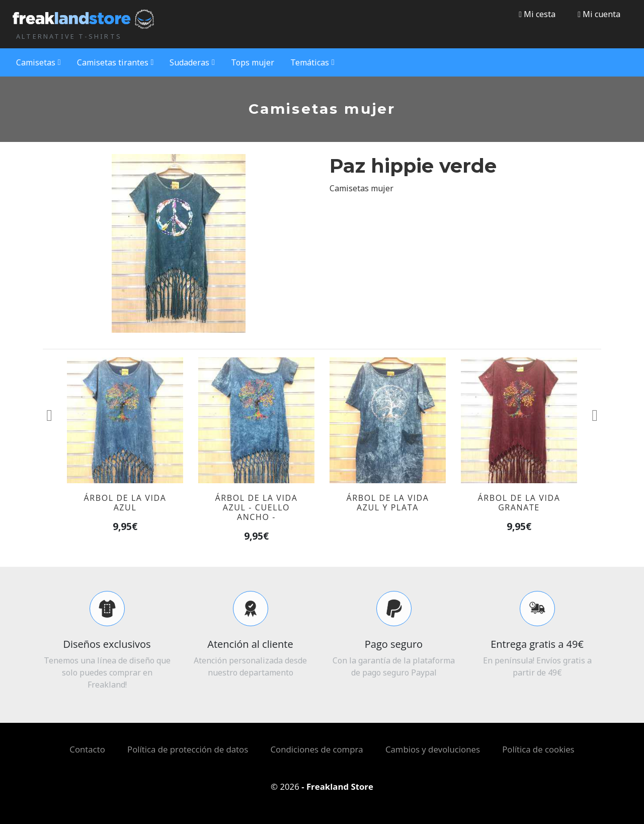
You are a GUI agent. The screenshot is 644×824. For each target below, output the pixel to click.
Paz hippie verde (413, 166)
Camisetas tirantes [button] (115, 62)
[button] (599, 14)
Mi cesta (537, 14)
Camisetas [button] (38, 62)
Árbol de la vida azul (125, 503)
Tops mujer (253, 62)
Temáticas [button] (312, 62)
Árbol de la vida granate (519, 503)
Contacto (87, 749)
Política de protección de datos (188, 749)
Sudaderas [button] (192, 62)
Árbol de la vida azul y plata (388, 503)
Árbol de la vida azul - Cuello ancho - (257, 507)
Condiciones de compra (317, 749)
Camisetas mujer (361, 188)
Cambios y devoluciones (433, 749)
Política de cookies (538, 749)
